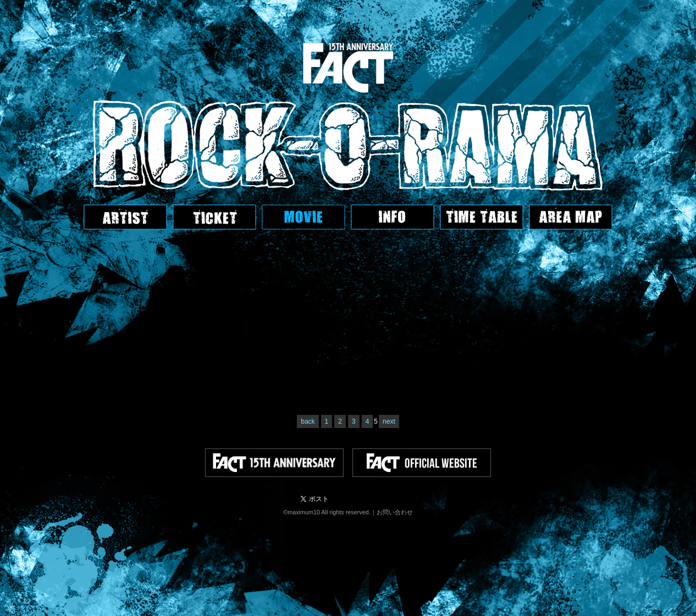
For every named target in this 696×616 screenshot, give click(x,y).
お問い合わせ (395, 512)
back (308, 421)
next (389, 421)
